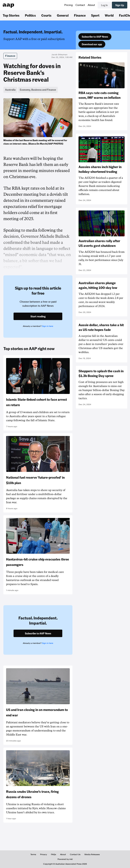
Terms (33, 854)
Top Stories (11, 15)
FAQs (53, 854)
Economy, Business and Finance (38, 90)
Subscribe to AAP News (95, 37)
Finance (80, 15)
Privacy (44, 854)
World (109, 15)
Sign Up (120, 5)
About (91, 5)
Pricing (69, 5)
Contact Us (75, 854)
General (63, 15)
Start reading (38, 316)
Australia (10, 90)
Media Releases (92, 854)
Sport (95, 15)
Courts (46, 15)
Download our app (92, 44)
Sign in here (48, 326)
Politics (30, 15)
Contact (80, 5)
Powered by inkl (65, 859)
